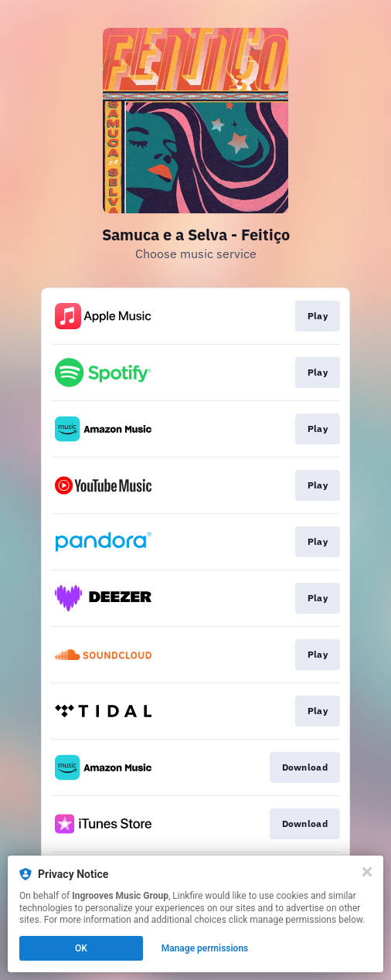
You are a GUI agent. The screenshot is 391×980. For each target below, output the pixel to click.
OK (81, 948)
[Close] (367, 872)
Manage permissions (205, 948)
